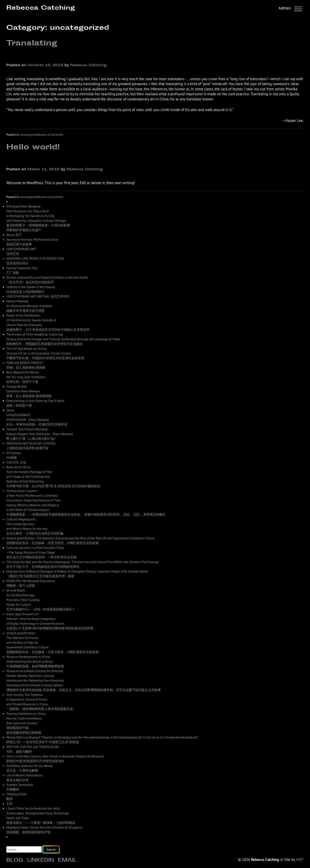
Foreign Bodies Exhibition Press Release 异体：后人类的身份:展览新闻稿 (29, 391)
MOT (300, 860)
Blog (15, 861)
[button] (290, 9)
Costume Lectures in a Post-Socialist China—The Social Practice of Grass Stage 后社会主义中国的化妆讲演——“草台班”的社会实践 (42, 552)
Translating (32, 44)
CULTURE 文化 (16, 462)
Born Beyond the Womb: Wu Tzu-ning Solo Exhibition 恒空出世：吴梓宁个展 (26, 377)
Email (67, 861)
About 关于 (14, 235)
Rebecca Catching (41, 8)
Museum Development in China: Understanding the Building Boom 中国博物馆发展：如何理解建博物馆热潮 (35, 661)
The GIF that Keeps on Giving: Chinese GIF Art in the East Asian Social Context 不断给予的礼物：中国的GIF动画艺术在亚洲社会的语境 (45, 353)
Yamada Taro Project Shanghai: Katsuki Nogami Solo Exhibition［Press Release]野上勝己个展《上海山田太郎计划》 (40, 434)
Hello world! (33, 148)
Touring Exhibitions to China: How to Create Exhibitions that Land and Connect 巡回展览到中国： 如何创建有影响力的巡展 (26, 723)
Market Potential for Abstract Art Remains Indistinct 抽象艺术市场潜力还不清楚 (29, 306)
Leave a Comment (51, 135)
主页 (9, 804)
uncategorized (29, 135)
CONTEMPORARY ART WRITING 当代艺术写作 (38, 296)
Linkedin (41, 861)
